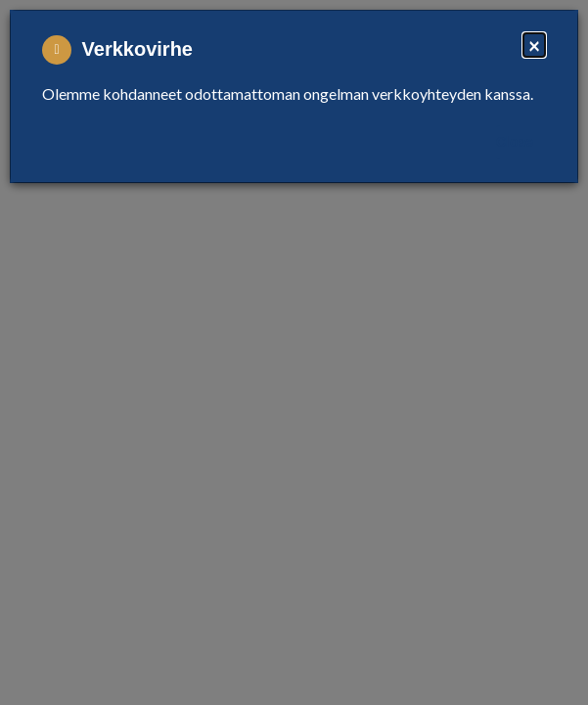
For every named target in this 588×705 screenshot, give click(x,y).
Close (515, 142)
